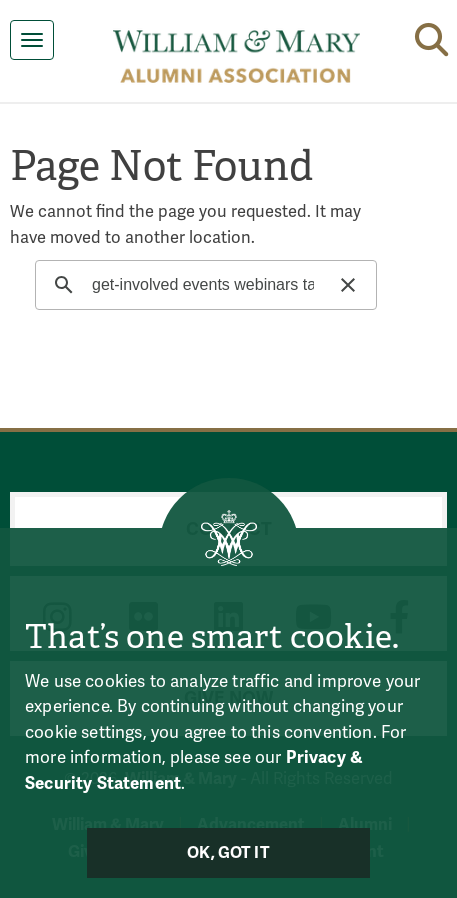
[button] (431, 36)
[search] (203, 285)
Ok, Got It (228, 853)
